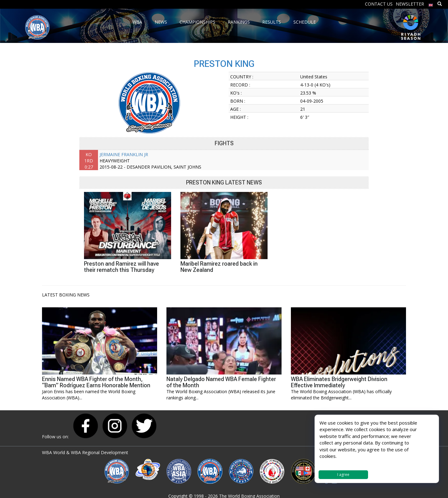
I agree (343, 475)
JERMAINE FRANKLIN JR (124, 154)
